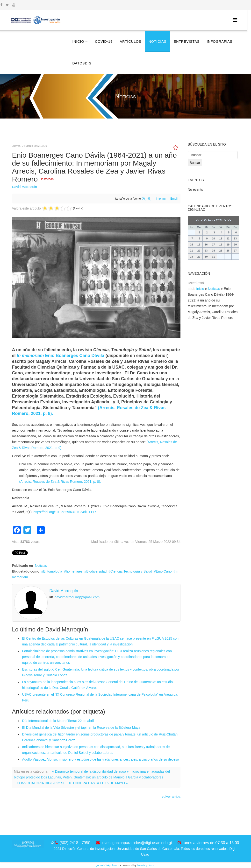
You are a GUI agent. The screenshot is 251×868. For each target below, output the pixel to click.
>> (229, 220)
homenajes (74, 571)
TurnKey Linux (146, 865)
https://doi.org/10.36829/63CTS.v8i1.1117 (65, 512)
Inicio (78, 42)
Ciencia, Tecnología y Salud (131, 571)
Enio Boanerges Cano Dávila (61, 356)
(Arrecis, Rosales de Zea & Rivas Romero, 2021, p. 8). (60, 482)
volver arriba (171, 797)
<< (198, 220)
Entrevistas (187, 42)
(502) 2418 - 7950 (75, 843)
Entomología (53, 571)
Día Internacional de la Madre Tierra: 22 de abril (58, 721)
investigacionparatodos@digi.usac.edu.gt (137, 843)
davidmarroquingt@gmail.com (77, 597)
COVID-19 (104, 42)
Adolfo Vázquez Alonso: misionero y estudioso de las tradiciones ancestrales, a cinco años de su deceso (101, 759)
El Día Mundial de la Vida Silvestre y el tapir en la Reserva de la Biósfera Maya (81, 728)
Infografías (220, 42)
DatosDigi (83, 63)
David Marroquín (25, 187)
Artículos (131, 42)
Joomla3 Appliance (108, 865)
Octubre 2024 (213, 220)
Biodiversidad (96, 571)
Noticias (158, 42)
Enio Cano (164, 571)
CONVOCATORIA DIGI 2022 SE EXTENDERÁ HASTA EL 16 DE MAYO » (72, 783)
